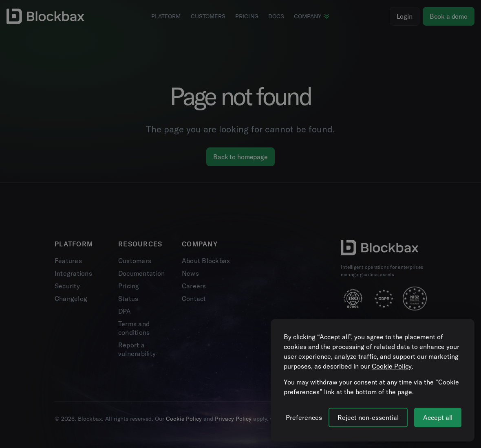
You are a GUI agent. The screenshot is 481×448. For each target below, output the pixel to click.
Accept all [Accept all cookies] (438, 417)
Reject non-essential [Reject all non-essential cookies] (368, 417)
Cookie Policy (392, 366)
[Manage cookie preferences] (304, 417)
